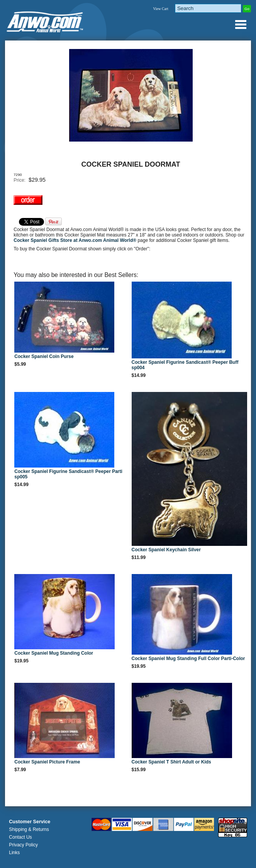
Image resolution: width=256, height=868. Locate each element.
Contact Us (20, 837)
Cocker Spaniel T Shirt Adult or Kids (171, 762)
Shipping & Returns (29, 829)
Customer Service (30, 822)
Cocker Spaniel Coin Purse (44, 356)
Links (14, 853)
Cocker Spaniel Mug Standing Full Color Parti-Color (188, 659)
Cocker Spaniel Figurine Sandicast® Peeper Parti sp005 (68, 474)
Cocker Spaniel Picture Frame (47, 762)
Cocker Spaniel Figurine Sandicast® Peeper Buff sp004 (185, 365)
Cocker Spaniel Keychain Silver (166, 550)
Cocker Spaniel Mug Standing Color (54, 653)
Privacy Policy (23, 845)
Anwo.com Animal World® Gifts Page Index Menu (241, 24)
